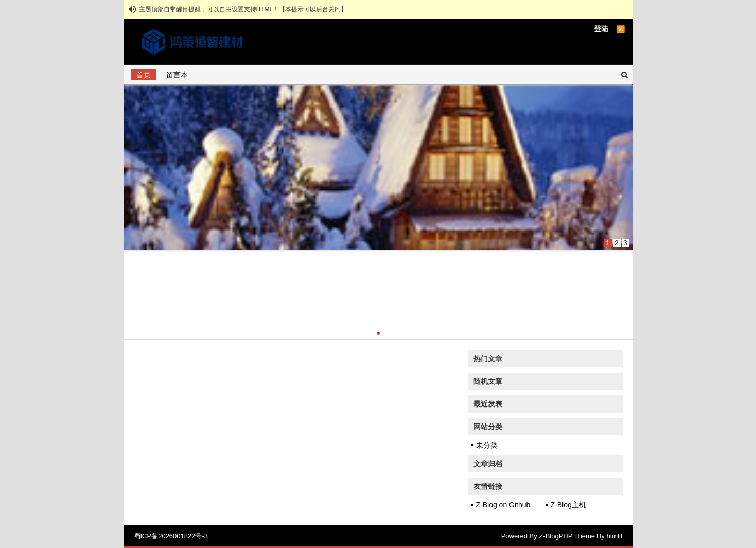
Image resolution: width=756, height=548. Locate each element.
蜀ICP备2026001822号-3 (171, 536)
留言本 (177, 75)
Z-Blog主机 (568, 505)
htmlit (614, 536)
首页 (144, 75)
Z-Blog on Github (503, 505)
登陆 (601, 29)
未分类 (487, 445)
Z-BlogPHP (556, 536)
